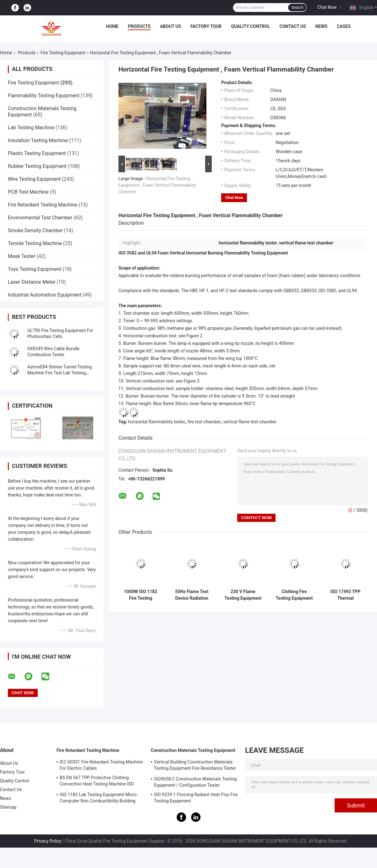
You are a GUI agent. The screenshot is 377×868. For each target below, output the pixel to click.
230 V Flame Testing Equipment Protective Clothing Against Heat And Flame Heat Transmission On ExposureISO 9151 (243, 595)
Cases (344, 26)
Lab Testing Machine (31, 128)
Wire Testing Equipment (34, 179)
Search (297, 8)
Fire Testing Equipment (63, 53)
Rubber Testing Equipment (37, 166)
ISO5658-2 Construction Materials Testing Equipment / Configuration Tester (195, 782)
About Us (170, 26)
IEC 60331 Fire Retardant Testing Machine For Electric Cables (101, 765)
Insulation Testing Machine (38, 140)
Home (112, 26)
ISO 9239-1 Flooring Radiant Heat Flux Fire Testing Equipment (196, 798)
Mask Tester (22, 256)
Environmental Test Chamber (40, 218)
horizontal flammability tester (157, 422)
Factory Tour (206, 26)
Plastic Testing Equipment (37, 153)
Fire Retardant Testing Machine (43, 205)
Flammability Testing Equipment (44, 96)
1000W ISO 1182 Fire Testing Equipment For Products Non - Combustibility (141, 595)
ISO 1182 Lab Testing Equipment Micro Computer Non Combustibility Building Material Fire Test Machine (98, 799)
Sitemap (8, 807)
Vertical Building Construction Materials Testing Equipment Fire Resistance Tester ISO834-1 (195, 766)
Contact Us (292, 26)
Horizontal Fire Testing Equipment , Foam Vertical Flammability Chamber (157, 185)
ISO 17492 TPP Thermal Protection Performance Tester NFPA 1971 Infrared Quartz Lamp (345, 595)
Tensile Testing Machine (35, 243)
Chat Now (327, 7)
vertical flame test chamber (250, 422)
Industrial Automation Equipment (45, 295)
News (322, 26)
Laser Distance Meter (32, 282)
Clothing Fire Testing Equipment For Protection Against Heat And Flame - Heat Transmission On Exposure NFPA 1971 (294, 595)
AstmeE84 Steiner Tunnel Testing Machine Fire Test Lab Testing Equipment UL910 (60, 373)
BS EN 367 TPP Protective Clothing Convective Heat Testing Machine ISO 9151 (97, 782)
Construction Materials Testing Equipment (193, 750)
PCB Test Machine (28, 192)
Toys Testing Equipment (35, 269)
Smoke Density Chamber (35, 230)
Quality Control (251, 26)
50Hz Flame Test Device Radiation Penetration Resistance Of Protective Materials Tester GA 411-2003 (192, 595)
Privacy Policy (48, 841)
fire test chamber (204, 422)
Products (139, 26)
